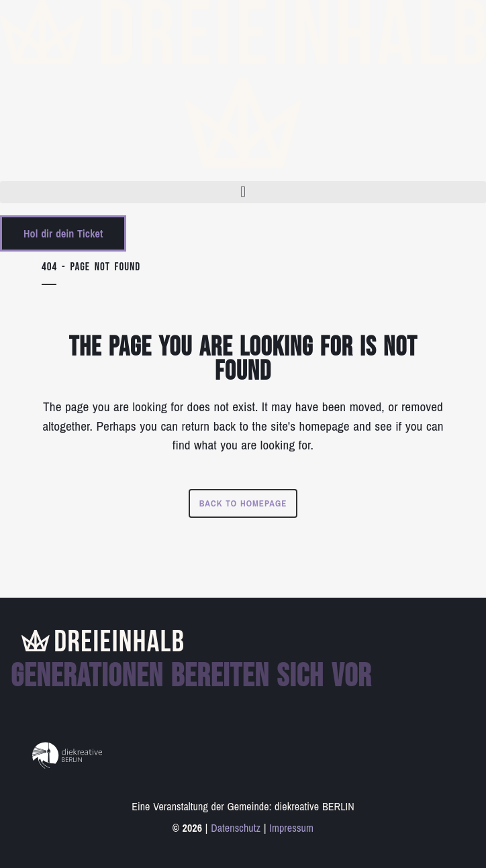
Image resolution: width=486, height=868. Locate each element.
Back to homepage (243, 503)
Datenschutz (236, 828)
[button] (243, 192)
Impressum (291, 828)
